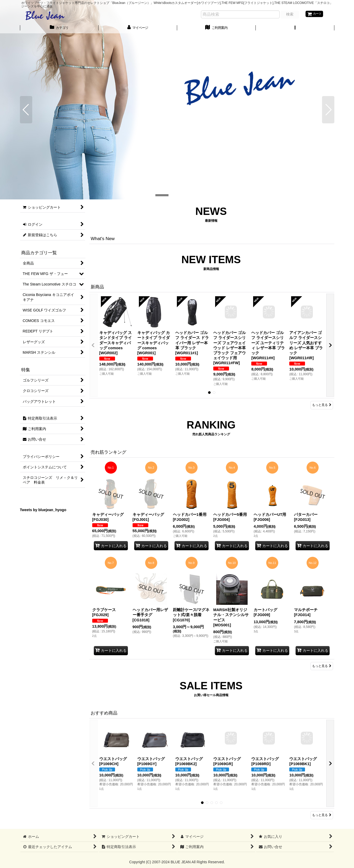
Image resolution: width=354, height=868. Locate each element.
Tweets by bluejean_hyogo (43, 510)
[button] (295, 29)
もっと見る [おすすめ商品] (322, 815)
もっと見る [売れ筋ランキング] (322, 666)
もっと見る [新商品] (322, 405)
